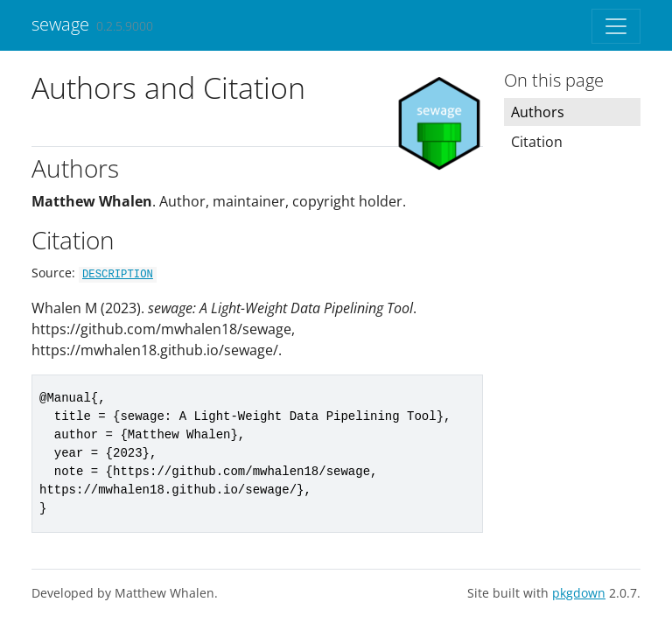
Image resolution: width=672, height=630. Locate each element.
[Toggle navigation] (616, 26)
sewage (60, 24)
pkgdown (579, 593)
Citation (537, 142)
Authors (538, 112)
